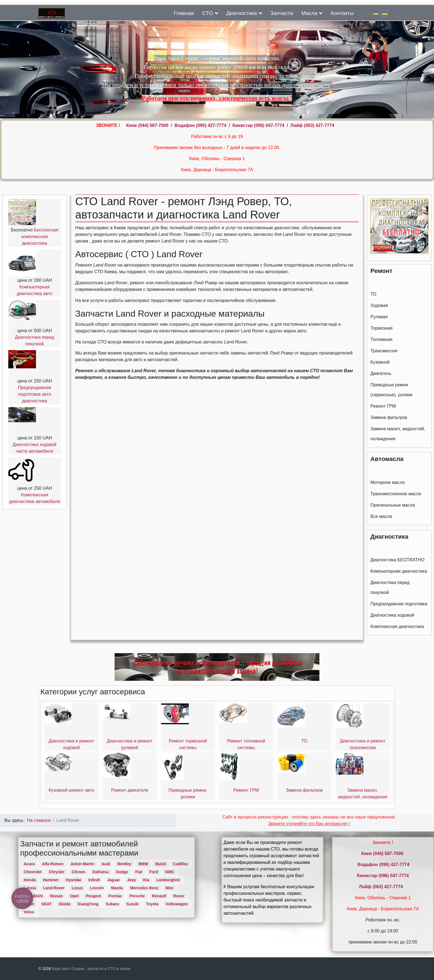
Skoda (64, 904)
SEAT (46, 904)
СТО (207, 13)
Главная (184, 13)
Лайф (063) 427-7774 (312, 125)
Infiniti (94, 880)
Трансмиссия (384, 351)
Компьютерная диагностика (399, 571)
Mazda (117, 888)
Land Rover (54, 888)
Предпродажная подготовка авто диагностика (35, 394)
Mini (169, 888)
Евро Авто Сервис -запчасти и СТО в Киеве (91, 969)
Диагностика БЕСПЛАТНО (397, 560)
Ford (154, 872)
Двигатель (381, 373)
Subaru (112, 904)
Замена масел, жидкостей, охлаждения (398, 434)
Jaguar (113, 880)
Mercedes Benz (144, 888)
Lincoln (97, 888)
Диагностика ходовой (392, 615)
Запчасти (282, 13)
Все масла (381, 516)
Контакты (342, 13)
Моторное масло (387, 482)
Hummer (51, 880)
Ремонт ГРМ (383, 406)
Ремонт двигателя (130, 790)
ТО (373, 294)
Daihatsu (101, 872)
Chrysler (57, 872)
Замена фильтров (389, 417)
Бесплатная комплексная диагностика (40, 237)
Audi (106, 864)
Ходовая (379, 305)
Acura (29, 864)
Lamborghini (168, 880)
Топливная (381, 339)
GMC (170, 872)
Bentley (124, 864)
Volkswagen (177, 904)
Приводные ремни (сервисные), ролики (391, 390)
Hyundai (73, 880)
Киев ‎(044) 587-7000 (148, 125)
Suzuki (132, 904)
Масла (309, 13)
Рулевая (379, 317)
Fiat (139, 872)
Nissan (56, 896)
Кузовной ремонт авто (71, 790)
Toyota (152, 904)
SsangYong (88, 904)
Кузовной (380, 362)
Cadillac (181, 864)
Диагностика (242, 13)
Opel (74, 896)
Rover (179, 896)
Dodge (122, 872)
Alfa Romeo (53, 864)
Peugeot (93, 896)
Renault (159, 896)
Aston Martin (82, 864)
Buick (161, 864)
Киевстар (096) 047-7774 (258, 125)
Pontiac (115, 896)
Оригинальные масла (392, 505)
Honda (30, 880)
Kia (146, 880)
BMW (143, 864)
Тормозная (381, 328)
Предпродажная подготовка (399, 604)
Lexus (77, 888)
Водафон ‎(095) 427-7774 (201, 125)
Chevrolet (33, 872)
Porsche (137, 896)
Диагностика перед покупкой (390, 587)
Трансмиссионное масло (396, 494)
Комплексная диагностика (397, 626)
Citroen (78, 872)
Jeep (131, 880)
